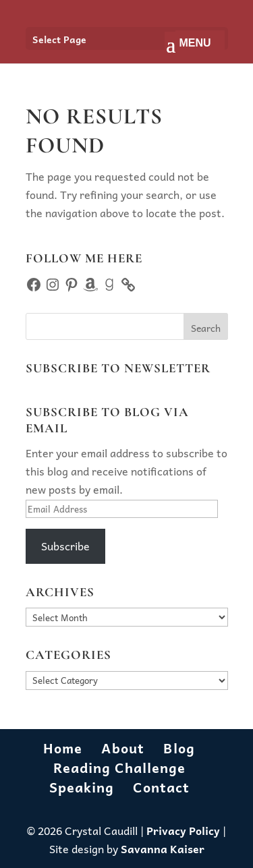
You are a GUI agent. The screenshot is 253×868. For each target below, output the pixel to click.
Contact (161, 787)
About (123, 748)
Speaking (82, 787)
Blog (179, 748)
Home (63, 748)
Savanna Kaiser (163, 848)
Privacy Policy (183, 830)
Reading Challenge (119, 768)
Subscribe (65, 546)
